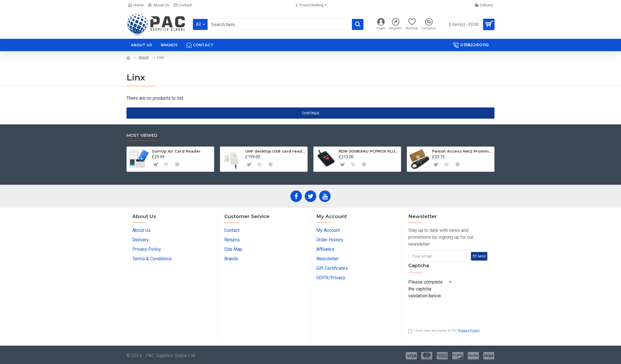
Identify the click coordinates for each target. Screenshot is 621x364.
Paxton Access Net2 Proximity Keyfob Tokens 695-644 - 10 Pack (462, 151)
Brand (144, 57)
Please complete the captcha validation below (425, 289)
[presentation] (448, 311)
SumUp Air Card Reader (176, 151)
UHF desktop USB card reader (275, 151)
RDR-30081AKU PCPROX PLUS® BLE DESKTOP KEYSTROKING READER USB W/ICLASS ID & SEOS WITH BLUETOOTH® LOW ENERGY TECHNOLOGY (369, 151)
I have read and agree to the (444, 331)
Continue (311, 113)
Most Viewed (142, 135)
